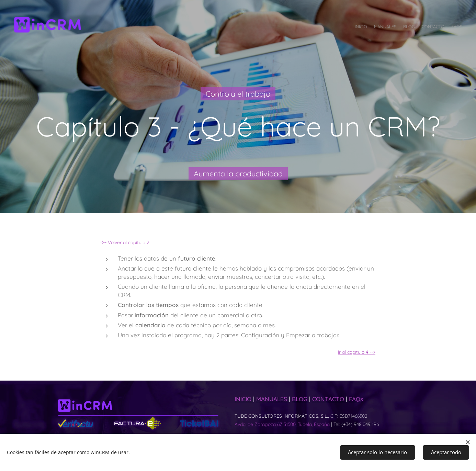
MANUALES (273, 399)
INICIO (244, 399)
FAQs (356, 399)
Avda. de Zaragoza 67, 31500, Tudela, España (282, 424)
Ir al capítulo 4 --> (357, 352)
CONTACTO (329, 399)
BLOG (301, 399)
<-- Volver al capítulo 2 (125, 242)
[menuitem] (436, 28)
